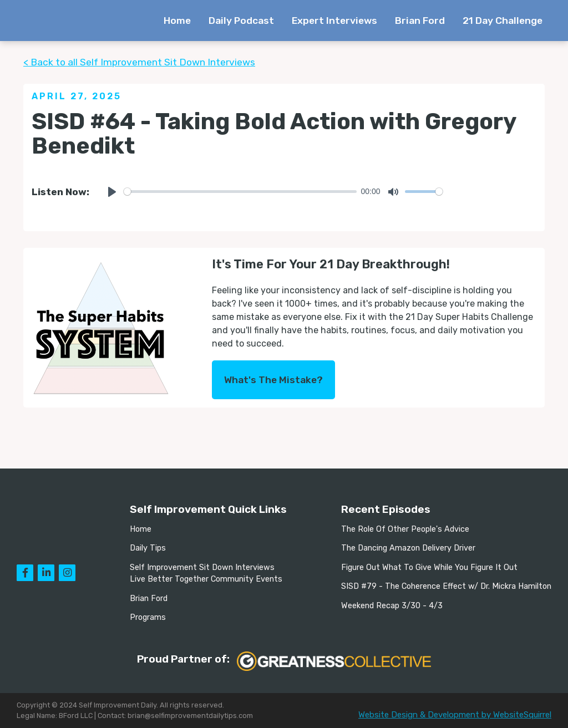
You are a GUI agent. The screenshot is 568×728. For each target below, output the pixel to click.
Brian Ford (420, 21)
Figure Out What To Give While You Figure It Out (429, 567)
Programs (148, 617)
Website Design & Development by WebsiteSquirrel (455, 715)
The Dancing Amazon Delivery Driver (408, 548)
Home (177, 21)
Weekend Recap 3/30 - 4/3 (392, 606)
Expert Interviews (334, 21)
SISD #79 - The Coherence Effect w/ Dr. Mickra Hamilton (446, 586)
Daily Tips (148, 548)
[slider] (240, 192)
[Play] (112, 192)
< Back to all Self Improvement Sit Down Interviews (139, 62)
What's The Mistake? (273, 380)
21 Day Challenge (503, 21)
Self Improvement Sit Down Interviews (202, 567)
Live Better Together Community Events (206, 579)
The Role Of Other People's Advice (405, 529)
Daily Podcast (241, 21)
